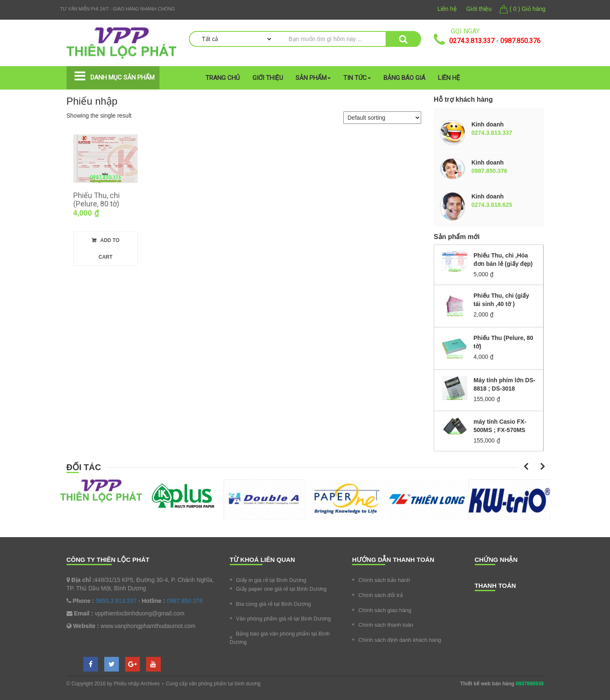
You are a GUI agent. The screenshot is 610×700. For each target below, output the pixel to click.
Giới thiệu (479, 9)
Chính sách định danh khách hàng (400, 640)
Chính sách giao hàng (385, 610)
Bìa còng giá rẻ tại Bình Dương (274, 604)
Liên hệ (447, 9)
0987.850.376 (520, 41)
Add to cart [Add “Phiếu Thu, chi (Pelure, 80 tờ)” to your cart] (109, 249)
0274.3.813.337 (472, 41)
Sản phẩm (313, 78)
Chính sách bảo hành (384, 580)
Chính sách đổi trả (381, 595)
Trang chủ (223, 78)
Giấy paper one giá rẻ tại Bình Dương (282, 589)
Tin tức (357, 78)
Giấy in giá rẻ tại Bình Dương (271, 580)
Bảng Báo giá (404, 78)
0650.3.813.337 (116, 601)
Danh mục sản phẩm (122, 77)
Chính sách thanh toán (386, 625)
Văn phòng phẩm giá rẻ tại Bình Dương (284, 619)
